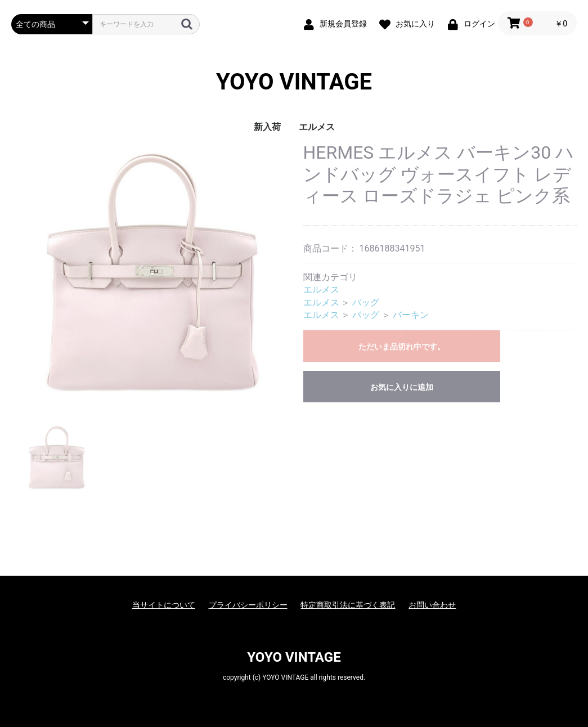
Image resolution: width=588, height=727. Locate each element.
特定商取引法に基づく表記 (348, 605)
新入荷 (267, 127)
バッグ (366, 302)
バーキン (411, 315)
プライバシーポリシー (248, 605)
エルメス (317, 127)
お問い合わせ (432, 605)
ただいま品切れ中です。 (402, 347)
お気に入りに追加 (402, 387)
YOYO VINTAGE (294, 82)
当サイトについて (164, 605)
